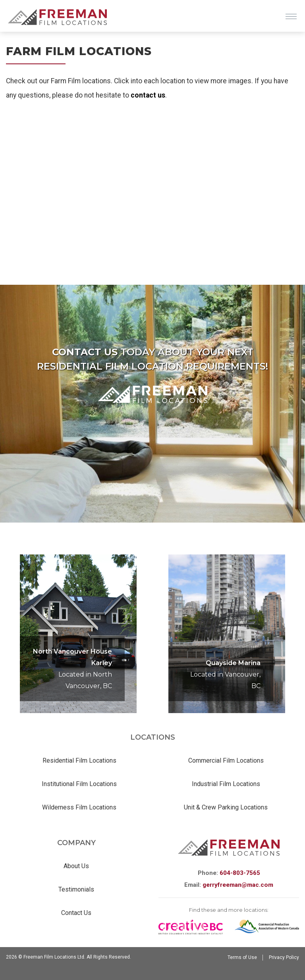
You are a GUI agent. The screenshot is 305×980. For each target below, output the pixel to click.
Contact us (85, 352)
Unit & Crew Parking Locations (226, 807)
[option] (227, 634)
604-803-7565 (240, 873)
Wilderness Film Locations (79, 807)
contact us (148, 95)
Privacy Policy (284, 957)
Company (76, 843)
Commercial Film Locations (226, 760)
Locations (153, 737)
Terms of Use (242, 957)
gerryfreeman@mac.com (238, 885)
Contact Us (76, 913)
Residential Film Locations (79, 760)
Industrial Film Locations (226, 784)
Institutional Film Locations (79, 784)
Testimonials (76, 889)
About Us (76, 866)
